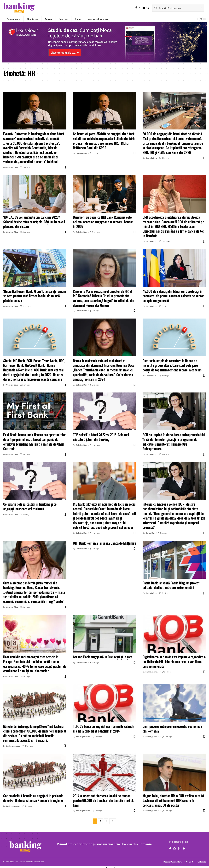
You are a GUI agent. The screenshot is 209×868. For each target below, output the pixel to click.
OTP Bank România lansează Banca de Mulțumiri (104, 543)
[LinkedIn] (144, 8)
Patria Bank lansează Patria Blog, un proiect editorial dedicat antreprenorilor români (171, 585)
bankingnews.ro (153, 672)
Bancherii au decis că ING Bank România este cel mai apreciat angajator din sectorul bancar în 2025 (103, 222)
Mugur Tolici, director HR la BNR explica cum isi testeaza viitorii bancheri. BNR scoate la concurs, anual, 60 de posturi (173, 800)
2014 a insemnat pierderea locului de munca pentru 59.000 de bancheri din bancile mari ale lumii (104, 800)
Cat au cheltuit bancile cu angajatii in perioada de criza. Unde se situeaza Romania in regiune (33, 798)
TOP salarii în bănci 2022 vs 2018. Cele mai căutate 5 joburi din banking (101, 437)
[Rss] (148, 8)
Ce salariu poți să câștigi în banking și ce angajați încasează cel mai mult (30, 506)
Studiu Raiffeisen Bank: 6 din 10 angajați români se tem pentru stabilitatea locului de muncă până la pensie (35, 296)
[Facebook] (136, 8)
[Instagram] (140, 8)
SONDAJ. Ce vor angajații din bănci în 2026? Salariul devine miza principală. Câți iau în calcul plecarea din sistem (34, 222)
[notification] (194, 19)
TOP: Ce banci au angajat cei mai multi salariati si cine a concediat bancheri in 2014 (104, 729)
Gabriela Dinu (12, 167)
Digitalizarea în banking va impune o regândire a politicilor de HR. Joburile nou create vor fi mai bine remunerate (174, 661)
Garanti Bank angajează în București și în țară (103, 657)
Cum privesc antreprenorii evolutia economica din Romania (172, 729)
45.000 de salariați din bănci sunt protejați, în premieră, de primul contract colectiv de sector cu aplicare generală (173, 296)
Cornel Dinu (151, 533)
